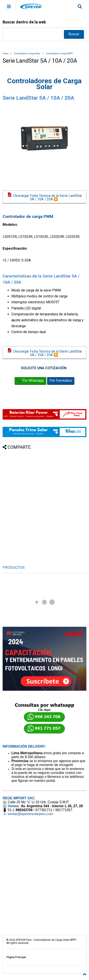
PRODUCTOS (14, 568)
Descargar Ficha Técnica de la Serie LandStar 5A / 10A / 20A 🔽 (44, 197)
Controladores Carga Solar (27, 54)
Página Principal (16, 957)
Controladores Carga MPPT (59, 54)
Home (6, 54)
